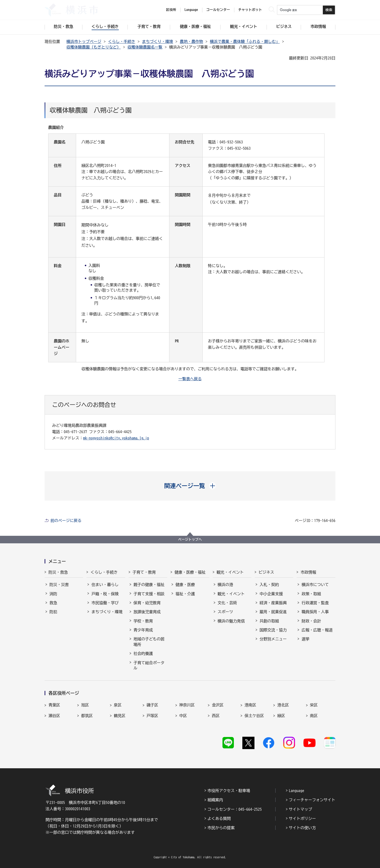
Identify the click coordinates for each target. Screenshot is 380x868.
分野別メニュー (273, 639)
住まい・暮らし (105, 585)
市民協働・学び (105, 603)
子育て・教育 (144, 572)
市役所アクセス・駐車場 (229, 791)
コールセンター (218, 10)
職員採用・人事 (315, 612)
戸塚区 (152, 716)
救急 (53, 603)
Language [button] (191, 10)
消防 (53, 594)
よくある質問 (219, 818)
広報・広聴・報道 (317, 630)
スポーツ (225, 612)
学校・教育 (143, 621)
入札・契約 (269, 585)
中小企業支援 (271, 594)
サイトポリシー (302, 818)
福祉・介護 (185, 594)
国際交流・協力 (273, 630)
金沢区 (218, 705)
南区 (314, 716)
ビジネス (266, 572)
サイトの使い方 (302, 828)
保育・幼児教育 (147, 603)
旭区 (85, 705)
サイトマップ (301, 809)
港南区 (250, 705)
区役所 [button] (171, 10)
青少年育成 (143, 630)
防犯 (53, 612)
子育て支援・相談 (149, 594)
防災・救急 (58, 572)
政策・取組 (311, 594)
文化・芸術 (227, 603)
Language (297, 791)
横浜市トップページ (84, 41)
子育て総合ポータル (149, 665)
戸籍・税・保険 (105, 594)
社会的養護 (143, 653)
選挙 (305, 639)
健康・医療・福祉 (190, 572)
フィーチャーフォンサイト (312, 800)
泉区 (118, 705)
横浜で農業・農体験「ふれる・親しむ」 (245, 41)
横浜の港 (225, 585)
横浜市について (315, 585)
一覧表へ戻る (190, 379)
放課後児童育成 (147, 612)
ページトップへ (190, 539)
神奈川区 (187, 705)
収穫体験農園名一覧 (145, 47)
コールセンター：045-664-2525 (235, 809)
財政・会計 (311, 621)
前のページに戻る (66, 521)
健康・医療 (185, 585)
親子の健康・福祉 (149, 585)
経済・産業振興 (273, 603)
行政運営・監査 (315, 603)
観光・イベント (230, 572)
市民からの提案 (221, 828)
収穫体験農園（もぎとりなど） (94, 47)
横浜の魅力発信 (231, 621)
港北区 (283, 705)
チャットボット (250, 10)
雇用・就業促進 (273, 612)
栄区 (314, 705)
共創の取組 (269, 621)
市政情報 (308, 572)
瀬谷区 (54, 716)
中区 (183, 716)
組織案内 (215, 800)
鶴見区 (120, 716)
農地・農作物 (191, 41)
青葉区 (54, 705)
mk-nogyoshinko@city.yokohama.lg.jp (116, 438)
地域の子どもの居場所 (149, 642)
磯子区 (152, 705)
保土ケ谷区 (254, 716)
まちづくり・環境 (158, 41)
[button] (190, 486)
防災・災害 (59, 585)
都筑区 (87, 716)
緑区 (281, 716)
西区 (216, 716)
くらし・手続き (122, 41)
